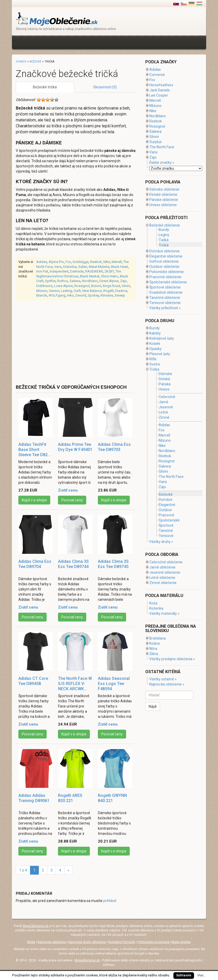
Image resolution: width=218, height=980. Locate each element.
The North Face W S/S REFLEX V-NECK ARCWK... (75, 684)
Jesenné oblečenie (165, 572)
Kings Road (111, 286)
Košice (155, 643)
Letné (163, 412)
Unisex (164, 389)
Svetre (155, 364)
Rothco (63, 281)
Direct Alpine (109, 281)
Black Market (90, 276)
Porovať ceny (72, 500)
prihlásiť (110, 901)
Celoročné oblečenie (166, 562)
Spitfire (50, 281)
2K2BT (109, 271)
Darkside (77, 271)
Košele (155, 344)
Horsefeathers (161, 85)
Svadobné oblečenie (166, 292)
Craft (77, 291)
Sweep (120, 295)
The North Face (162, 147)
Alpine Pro (56, 262)
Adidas (42, 262)
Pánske (165, 384)
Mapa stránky (181, 942)
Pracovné (166, 515)
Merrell (117, 262)
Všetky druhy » (161, 542)
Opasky (155, 349)
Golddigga (81, 262)
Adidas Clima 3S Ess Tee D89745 (113, 564)
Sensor (54, 291)
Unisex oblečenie (163, 205)
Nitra (153, 649)
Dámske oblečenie (164, 189)
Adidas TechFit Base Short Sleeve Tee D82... (35, 450)
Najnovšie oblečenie (52, 942)
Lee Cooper (159, 95)
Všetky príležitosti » (165, 308)
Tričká (164, 245)
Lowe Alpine (63, 286)
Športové (166, 525)
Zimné (164, 418)
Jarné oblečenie (162, 567)
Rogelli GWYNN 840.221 (112, 798)
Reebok (96, 262)
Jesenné (166, 407)
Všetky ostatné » (163, 679)
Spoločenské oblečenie (168, 282)
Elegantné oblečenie (166, 256)
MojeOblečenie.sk (35, 926)
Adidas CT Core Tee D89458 (33, 681)
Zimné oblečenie (163, 583)
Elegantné (167, 505)
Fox (68, 262)
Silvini (126, 286)
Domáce (166, 500)
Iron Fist (42, 271)
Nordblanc (90, 281)
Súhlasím (184, 975)
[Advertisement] (110, 42)
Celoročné (167, 397)
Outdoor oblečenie (164, 267)
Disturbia (70, 267)
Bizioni (96, 286)
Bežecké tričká (45, 87)
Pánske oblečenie (164, 200)
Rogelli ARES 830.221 (70, 798)
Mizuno (42, 291)
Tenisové (166, 536)
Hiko (71, 295)
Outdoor (165, 510)
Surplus (156, 142)
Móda (31, 942)
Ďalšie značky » (162, 162)
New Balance (92, 291)
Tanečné (166, 531)
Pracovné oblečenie (165, 277)
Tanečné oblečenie (165, 298)
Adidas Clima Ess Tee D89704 (35, 564)
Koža (153, 603)
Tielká (164, 240)
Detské (164, 379)
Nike (107, 262)
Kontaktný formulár (122, 942)
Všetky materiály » (164, 613)
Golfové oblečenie (164, 261)
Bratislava (158, 638)
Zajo (123, 281)
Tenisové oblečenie (165, 303)
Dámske (165, 374)
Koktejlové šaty (162, 338)
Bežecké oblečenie (165, 225)
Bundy (164, 230)
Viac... (202, 975)
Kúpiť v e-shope (34, 500)
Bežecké (35, 62)
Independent (59, 271)
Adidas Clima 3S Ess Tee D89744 (73, 564)
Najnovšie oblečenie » (167, 684)
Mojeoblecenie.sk (87, 960)
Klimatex (107, 295)
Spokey (93, 295)
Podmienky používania (153, 942)
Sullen (83, 267)
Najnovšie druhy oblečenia (87, 942)
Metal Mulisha (99, 267)
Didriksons (44, 286)
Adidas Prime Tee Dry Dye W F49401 (75, 447)
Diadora (121, 291)
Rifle (153, 359)
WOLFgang (57, 295)
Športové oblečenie (165, 287)
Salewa (75, 281)
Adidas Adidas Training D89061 (34, 798)
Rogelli (108, 291)
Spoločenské (169, 520)
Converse (157, 75)
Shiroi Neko (110, 276)
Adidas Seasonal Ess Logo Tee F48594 (114, 684)
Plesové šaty (160, 354)
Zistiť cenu (68, 490)
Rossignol (82, 286)
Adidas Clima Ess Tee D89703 (114, 447)
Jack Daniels (160, 90)
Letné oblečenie (162, 578)
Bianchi (42, 295)
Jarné (163, 402)
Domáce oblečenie (165, 251)
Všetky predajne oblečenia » (172, 659)
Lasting (66, 291)
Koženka (156, 608)
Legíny (164, 235)
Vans (58, 267)
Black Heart (120, 267)
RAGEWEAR (94, 271)
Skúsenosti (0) (105, 87)
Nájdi (153, 706)
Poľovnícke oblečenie (167, 272)
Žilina (154, 654)
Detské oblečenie (163, 195)
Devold (81, 295)
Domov (21, 62)
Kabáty (155, 333)
